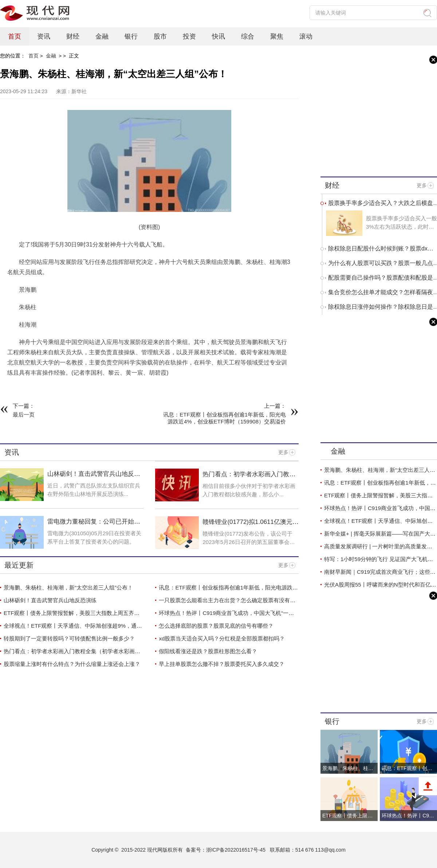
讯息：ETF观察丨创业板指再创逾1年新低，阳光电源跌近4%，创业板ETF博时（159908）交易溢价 (279, 587)
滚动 (306, 36)
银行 (131, 36)
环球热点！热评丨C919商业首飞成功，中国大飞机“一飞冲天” (233, 613)
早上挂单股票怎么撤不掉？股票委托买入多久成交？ (222, 664)
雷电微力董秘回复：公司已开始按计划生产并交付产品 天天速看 (94, 525)
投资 (189, 36)
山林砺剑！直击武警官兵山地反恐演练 (50, 600)
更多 (283, 452)
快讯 (219, 36)
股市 (160, 36)
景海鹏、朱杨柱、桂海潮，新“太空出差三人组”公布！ (68, 587)
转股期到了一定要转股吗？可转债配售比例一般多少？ (69, 638)
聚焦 (277, 36)
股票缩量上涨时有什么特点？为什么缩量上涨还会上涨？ (72, 664)
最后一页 (24, 415)
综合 (248, 36)
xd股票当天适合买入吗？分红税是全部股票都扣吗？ (222, 638)
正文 (74, 56)
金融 (102, 36)
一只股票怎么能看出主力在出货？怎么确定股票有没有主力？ (233, 600)
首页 (15, 36)
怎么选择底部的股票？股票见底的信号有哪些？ (216, 626)
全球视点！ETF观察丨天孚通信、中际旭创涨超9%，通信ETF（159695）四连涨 (101, 626)
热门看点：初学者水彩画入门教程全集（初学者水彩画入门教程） (249, 478)
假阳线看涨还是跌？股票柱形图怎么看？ (208, 651)
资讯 (44, 36)
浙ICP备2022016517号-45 (236, 850)
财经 (73, 36)
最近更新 (19, 565)
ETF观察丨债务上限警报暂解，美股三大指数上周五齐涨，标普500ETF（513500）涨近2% (113, 613)
